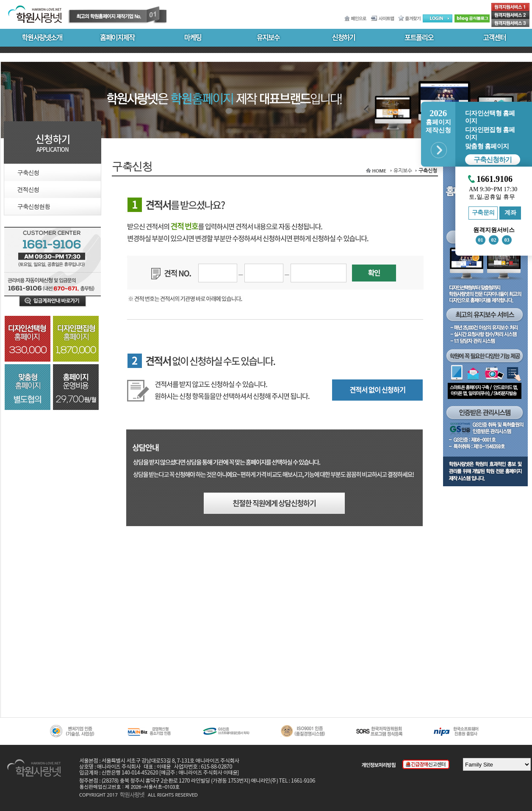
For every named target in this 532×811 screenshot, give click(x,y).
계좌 (510, 213)
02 (494, 240)
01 (481, 240)
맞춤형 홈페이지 (487, 146)
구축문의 (483, 213)
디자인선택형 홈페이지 (490, 117)
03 (507, 240)
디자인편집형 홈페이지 (490, 134)
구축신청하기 (493, 160)
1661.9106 (495, 179)
